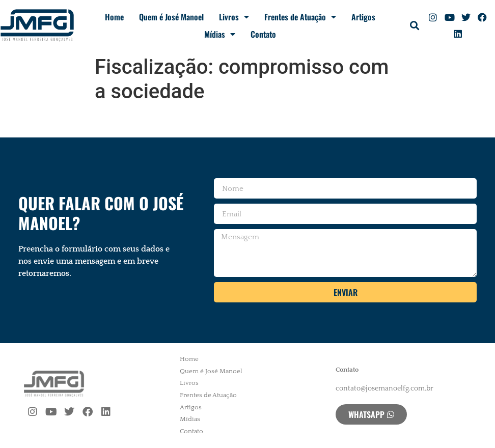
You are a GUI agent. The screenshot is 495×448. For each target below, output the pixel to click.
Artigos (363, 17)
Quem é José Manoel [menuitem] (211, 371)
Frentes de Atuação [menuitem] (208, 395)
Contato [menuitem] (191, 431)
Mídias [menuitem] (190, 419)
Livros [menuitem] (189, 383)
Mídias (220, 34)
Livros (234, 17)
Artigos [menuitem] (191, 407)
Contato (263, 34)
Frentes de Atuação (300, 17)
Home (114, 17)
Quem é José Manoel (171, 17)
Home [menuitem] (189, 359)
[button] (414, 26)
